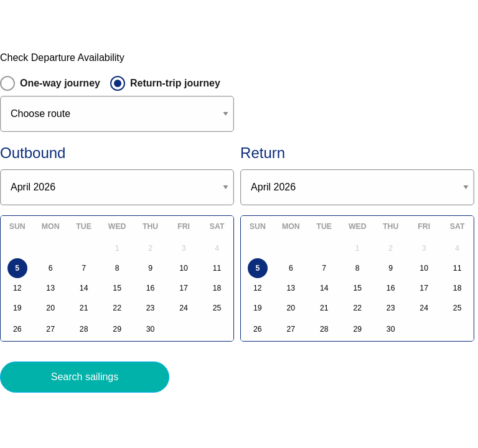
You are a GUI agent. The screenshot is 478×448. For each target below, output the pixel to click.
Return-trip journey (175, 83)
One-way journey (60, 83)
